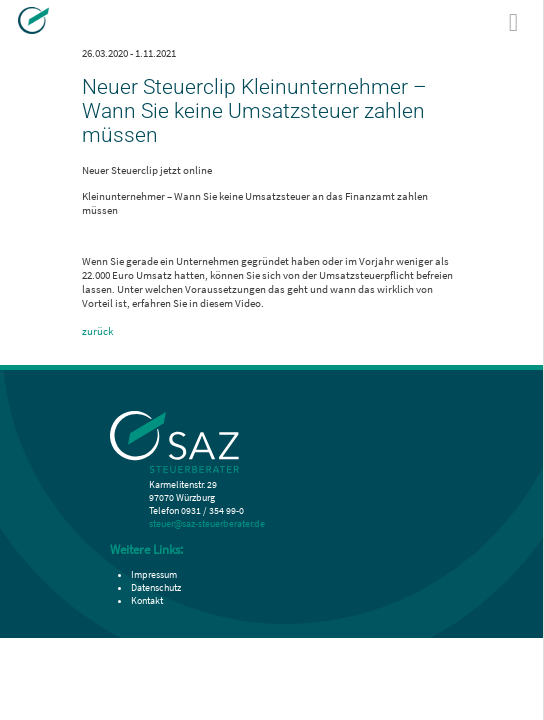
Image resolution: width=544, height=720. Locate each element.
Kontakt (147, 600)
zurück (97, 331)
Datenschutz (156, 587)
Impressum (154, 574)
